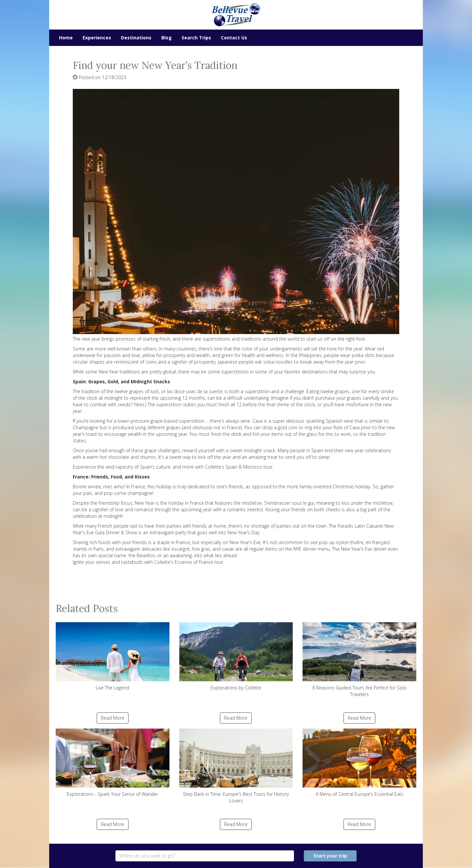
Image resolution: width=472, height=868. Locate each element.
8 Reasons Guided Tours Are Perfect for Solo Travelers (359, 660)
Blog (167, 38)
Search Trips (196, 38)
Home (66, 38)
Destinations (136, 38)
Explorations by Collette (236, 656)
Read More (113, 718)
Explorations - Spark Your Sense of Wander (113, 763)
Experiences (97, 38)
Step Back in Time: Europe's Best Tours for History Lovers (236, 766)
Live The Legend (113, 656)
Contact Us (234, 38)
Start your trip (330, 856)
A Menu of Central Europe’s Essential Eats (359, 763)
